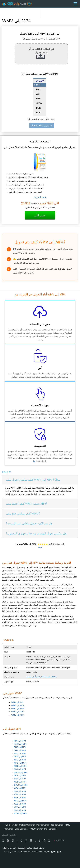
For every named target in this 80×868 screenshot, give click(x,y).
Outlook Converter (27, 825)
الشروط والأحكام (9, 848)
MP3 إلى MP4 (20, 760)
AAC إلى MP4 (20, 753)
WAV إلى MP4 (20, 757)
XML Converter (36, 829)
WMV (39, 99)
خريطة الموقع (39, 848)
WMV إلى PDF (18, 715)
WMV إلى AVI (17, 702)
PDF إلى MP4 (20, 741)
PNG (38, 108)
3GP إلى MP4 (20, 779)
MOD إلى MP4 (20, 766)
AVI (38, 94)
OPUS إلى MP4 (21, 772)
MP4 (38, 85)
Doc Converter (57, 825)
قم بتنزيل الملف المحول (42, 125)
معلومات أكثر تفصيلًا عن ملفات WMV (41, 677)
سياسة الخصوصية (25, 848)
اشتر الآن (40, 215)
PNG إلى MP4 (20, 747)
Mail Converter (43, 825)
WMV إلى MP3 (18, 709)
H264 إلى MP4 (20, 744)
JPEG (39, 103)
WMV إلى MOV (18, 706)
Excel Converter (21, 829)
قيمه (40, 547)
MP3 (38, 89)
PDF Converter (11, 825)
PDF (38, 113)
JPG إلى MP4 (20, 750)
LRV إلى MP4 (20, 775)
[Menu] (75, 4)
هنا (34, 461)
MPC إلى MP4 (20, 763)
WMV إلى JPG (18, 712)
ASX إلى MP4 (20, 769)
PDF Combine (50, 829)
